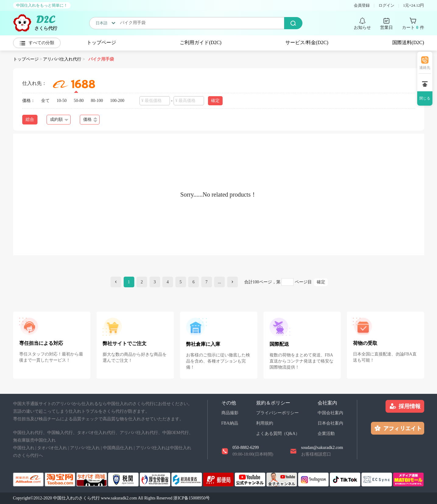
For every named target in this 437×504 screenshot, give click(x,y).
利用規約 (265, 423)
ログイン (386, 5)
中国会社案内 (330, 413)
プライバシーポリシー (277, 413)
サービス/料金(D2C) (307, 42)
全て (45, 101)
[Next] (233, 282)
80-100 (97, 101)
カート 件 (413, 28)
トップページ (101, 42)
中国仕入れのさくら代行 (76, 498)
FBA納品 (230, 423)
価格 (90, 120)
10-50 (62, 101)
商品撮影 (230, 413)
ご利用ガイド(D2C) (201, 42)
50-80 (79, 101)
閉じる (425, 98)
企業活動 (326, 434)
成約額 (59, 119)
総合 (30, 119)
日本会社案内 (330, 423)
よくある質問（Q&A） (278, 434)
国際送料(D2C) (408, 42)
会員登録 (362, 5)
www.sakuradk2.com (119, 498)
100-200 (117, 101)
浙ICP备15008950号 (192, 498)
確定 (215, 101)
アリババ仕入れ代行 (62, 59)
